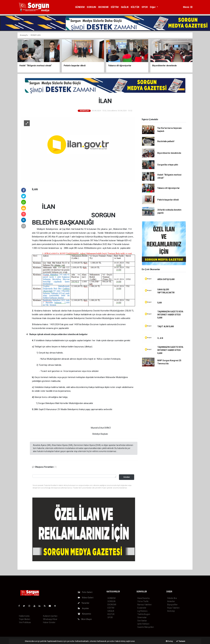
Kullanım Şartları (50, 616)
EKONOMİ (103, 7)
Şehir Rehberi (143, 624)
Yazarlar (84, 603)
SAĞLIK (125, 7)
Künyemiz (85, 614)
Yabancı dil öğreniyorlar (169, 188)
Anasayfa (24, 35)
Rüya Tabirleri (173, 608)
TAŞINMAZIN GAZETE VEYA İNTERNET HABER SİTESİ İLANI (170, 315)
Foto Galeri (85, 592)
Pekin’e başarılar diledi (168, 200)
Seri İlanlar (142, 621)
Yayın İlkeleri (24, 619)
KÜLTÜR (135, 7)
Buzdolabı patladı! (166, 141)
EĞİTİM (115, 7)
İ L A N (160, 338)
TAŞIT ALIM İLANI (166, 326)
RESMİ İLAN (36, 35)
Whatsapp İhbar (50, 619)
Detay (169, 641)
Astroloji (171, 611)
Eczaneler (142, 608)
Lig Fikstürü (142, 611)
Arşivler (83, 608)
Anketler (171, 601)
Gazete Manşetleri (146, 627)
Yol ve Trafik (143, 601)
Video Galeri (86, 598)
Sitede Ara (172, 598)
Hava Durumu (143, 598)
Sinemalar (142, 617)
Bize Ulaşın (85, 619)
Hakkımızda (24, 616)
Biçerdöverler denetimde (169, 153)
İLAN (160, 303)
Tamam (181, 641)
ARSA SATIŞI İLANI (166, 279)
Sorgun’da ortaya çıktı (168, 165)
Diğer (153, 7)
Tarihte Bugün (144, 614)
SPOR (145, 7)
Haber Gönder (49, 622)
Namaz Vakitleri (144, 605)
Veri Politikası (25, 622)
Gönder (127, 477)
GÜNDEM (80, 7)
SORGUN (91, 7)
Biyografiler (172, 605)
